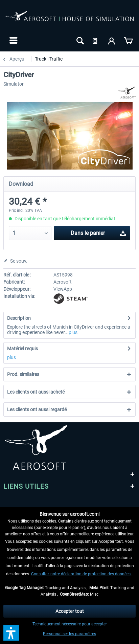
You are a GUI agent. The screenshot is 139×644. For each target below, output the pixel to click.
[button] (11, 633)
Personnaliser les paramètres (69, 634)
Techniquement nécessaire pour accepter (70, 624)
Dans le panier (98, 232)
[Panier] (128, 40)
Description (19, 318)
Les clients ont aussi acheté (36, 392)
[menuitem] (13, 40)
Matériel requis (22, 349)
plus (73, 332)
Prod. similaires (23, 374)
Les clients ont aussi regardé (37, 409)
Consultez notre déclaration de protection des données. (81, 574)
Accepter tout (70, 611)
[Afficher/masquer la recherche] (79, 40)
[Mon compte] (112, 40)
